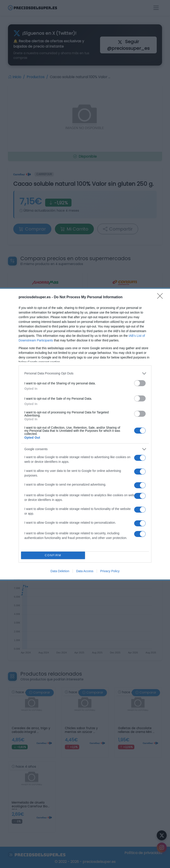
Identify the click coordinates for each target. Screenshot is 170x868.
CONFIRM (53, 555)
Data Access (85, 571)
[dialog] (85, 434)
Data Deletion (60, 571)
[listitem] (85, 373)
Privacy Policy (110, 571)
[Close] (161, 297)
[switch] (140, 383)
